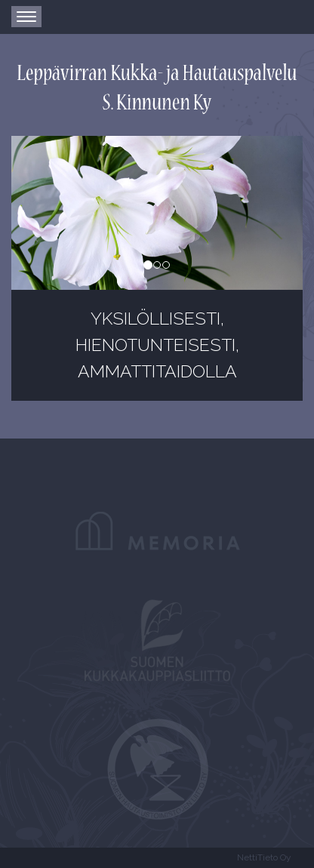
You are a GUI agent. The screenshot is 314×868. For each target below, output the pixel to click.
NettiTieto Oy (264, 857)
